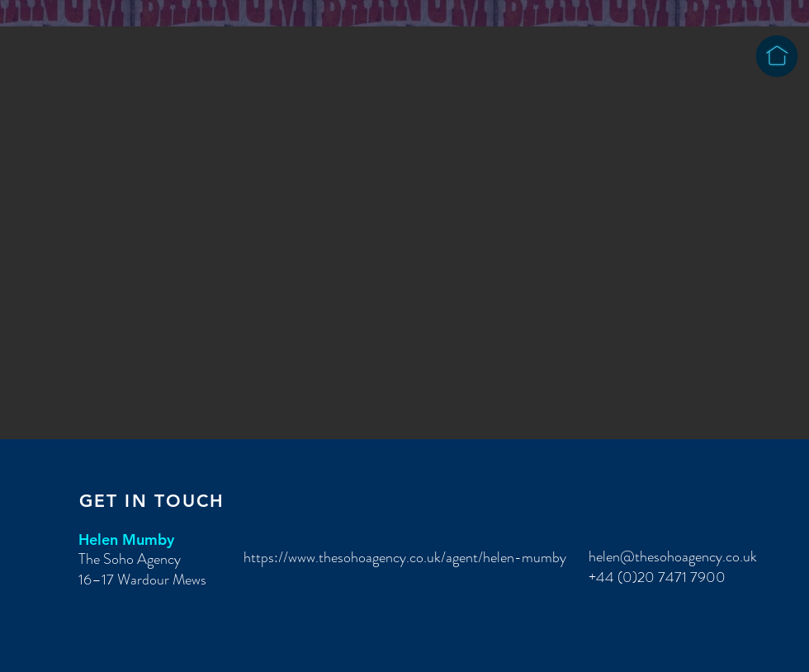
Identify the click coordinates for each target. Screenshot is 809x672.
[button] (404, 233)
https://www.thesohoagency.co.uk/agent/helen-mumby (405, 557)
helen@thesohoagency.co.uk (673, 556)
